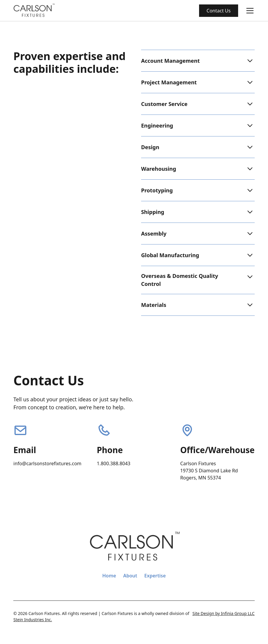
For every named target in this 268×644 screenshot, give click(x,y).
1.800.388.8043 (114, 463)
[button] (249, 11)
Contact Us (218, 11)
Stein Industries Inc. (33, 620)
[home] (34, 11)
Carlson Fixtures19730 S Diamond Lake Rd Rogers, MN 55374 (210, 471)
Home (109, 576)
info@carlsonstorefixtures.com (47, 463)
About (130, 576)
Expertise (155, 576)
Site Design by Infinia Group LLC (223, 613)
